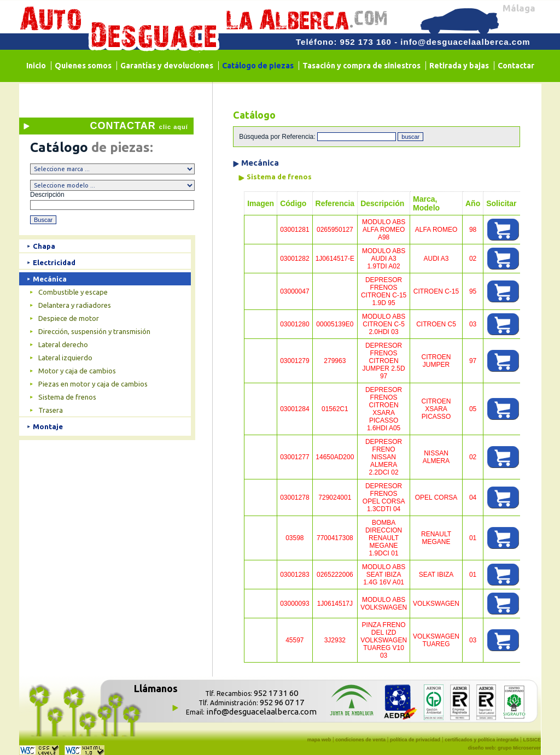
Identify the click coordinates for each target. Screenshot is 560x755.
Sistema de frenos (67, 397)
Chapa (44, 246)
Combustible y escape (73, 292)
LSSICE (532, 740)
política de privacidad (415, 740)
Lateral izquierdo (65, 358)
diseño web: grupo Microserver (504, 748)
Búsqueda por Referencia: (278, 137)
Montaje (48, 426)
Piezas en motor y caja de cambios (93, 384)
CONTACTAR (139, 126)
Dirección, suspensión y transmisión (94, 331)
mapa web (319, 740)
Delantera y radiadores (75, 305)
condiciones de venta (360, 740)
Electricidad (54, 262)
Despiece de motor (69, 318)
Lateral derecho (63, 344)
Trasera (51, 410)
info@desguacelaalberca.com (465, 42)
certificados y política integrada (482, 740)
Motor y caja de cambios (77, 371)
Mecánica (50, 279)
